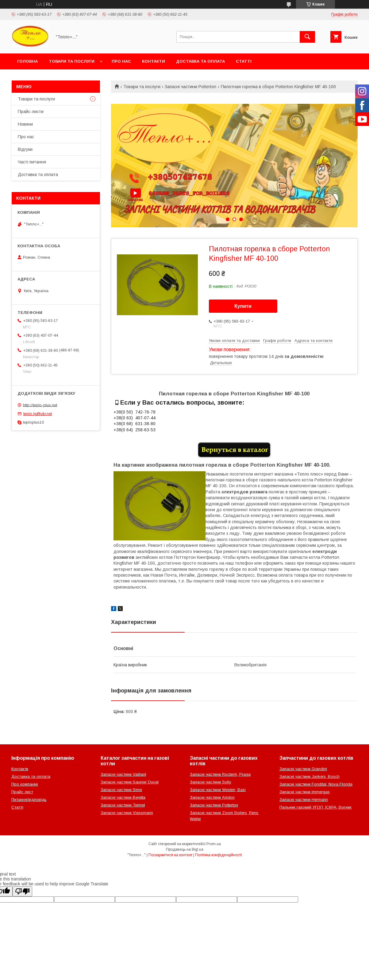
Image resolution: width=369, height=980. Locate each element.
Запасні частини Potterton (190, 87)
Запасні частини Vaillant (123, 774)
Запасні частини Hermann (304, 800)
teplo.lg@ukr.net (38, 414)
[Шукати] (307, 37)
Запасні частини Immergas (305, 792)
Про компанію (25, 784)
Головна (27, 61)
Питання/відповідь (29, 800)
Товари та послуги (72, 61)
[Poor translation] (22, 891)
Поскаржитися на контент (170, 855)
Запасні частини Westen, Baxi (218, 790)
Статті (244, 61)
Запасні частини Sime (121, 790)
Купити (243, 306)
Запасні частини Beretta (123, 797)
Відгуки (25, 149)
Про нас (121, 61)
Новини (25, 124)
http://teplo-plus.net (40, 405)
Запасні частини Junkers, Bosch (309, 776)
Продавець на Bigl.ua (185, 849)
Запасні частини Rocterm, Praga (220, 774)
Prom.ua (214, 844)
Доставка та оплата (200, 61)
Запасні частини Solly (211, 782)
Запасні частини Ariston (212, 797)
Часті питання (32, 162)
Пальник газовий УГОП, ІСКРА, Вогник (315, 807)
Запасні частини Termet (123, 805)
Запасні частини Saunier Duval (130, 782)
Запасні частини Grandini (303, 769)
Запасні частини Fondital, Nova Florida (316, 784)
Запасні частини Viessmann (127, 813)
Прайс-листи (31, 112)
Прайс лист (22, 792)
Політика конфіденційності (218, 855)
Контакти (154, 61)
